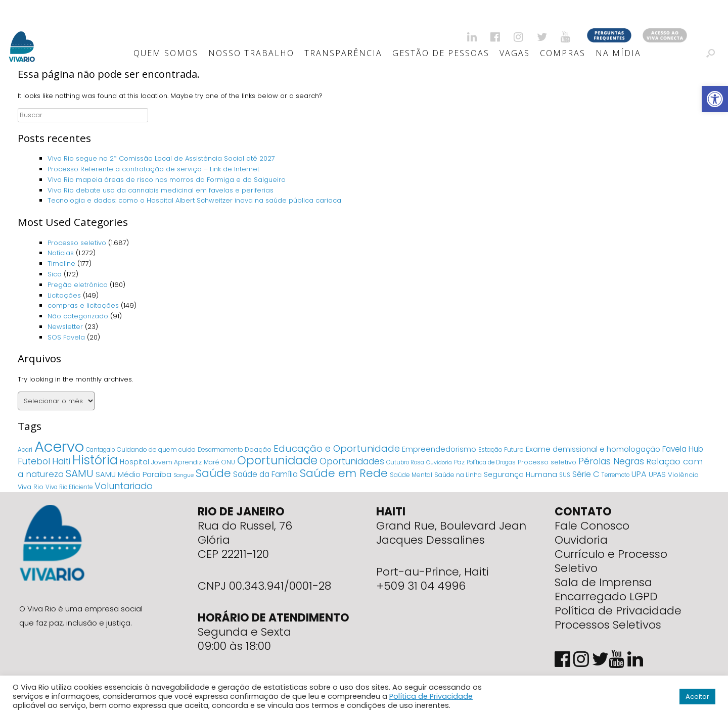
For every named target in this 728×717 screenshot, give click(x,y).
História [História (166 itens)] (95, 460)
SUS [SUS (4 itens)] (565, 475)
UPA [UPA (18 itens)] (639, 474)
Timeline (61, 264)
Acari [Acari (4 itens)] (25, 450)
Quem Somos (166, 53)
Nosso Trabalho (251, 53)
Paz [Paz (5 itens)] (459, 462)
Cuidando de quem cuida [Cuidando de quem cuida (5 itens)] (156, 449)
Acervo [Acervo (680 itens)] (59, 446)
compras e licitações (83, 305)
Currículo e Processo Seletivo (611, 561)
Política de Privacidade (618, 611)
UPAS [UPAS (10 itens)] (657, 474)
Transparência (343, 53)
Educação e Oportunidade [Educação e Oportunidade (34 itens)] (337, 448)
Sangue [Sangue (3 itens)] (184, 475)
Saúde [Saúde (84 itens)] (213, 473)
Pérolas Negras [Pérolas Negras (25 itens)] (611, 461)
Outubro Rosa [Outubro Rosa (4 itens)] (405, 462)
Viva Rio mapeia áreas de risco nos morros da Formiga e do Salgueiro (167, 180)
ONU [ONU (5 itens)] (228, 462)
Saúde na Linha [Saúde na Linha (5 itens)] (458, 475)
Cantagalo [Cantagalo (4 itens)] (100, 450)
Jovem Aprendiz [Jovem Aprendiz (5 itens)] (176, 462)
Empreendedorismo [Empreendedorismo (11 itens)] (439, 449)
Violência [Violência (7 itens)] (683, 475)
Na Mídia (618, 53)
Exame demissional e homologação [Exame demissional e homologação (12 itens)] (593, 449)
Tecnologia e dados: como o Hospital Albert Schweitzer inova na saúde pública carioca (194, 200)
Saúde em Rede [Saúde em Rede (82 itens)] (344, 473)
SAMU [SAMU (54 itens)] (80, 473)
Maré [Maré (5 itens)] (212, 462)
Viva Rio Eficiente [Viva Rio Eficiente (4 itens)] (69, 487)
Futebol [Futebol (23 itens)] (34, 461)
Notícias (61, 253)
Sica (55, 274)
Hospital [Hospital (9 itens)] (134, 462)
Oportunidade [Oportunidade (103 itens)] (277, 460)
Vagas (515, 53)
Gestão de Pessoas (441, 53)
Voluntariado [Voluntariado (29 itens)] (124, 486)
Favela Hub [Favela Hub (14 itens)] (683, 449)
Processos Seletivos (608, 625)
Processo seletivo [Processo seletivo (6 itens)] (547, 462)
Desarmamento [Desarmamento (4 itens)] (220, 450)
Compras (563, 53)
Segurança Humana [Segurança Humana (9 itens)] (520, 474)
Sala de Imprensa (603, 582)
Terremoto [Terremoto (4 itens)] (616, 475)
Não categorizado (78, 316)
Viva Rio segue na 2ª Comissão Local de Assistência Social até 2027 (161, 158)
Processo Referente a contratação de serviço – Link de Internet (153, 169)
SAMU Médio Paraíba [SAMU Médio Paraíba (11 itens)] (133, 474)
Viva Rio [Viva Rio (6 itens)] (31, 487)
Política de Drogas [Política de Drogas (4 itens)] (491, 462)
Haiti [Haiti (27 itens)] (61, 461)
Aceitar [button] (697, 697)
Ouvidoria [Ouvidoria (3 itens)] (439, 463)
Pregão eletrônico (78, 285)
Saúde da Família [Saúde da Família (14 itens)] (265, 474)
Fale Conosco (592, 526)
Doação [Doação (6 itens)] (258, 449)
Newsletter (65, 327)
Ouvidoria (581, 540)
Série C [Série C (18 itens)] (586, 474)
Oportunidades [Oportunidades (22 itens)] (352, 461)
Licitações (64, 295)
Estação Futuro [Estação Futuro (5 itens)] (501, 449)
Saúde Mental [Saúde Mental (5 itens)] (411, 475)
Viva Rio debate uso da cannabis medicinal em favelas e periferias (161, 190)
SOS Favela (66, 337)
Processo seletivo (77, 243)
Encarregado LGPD (606, 596)
